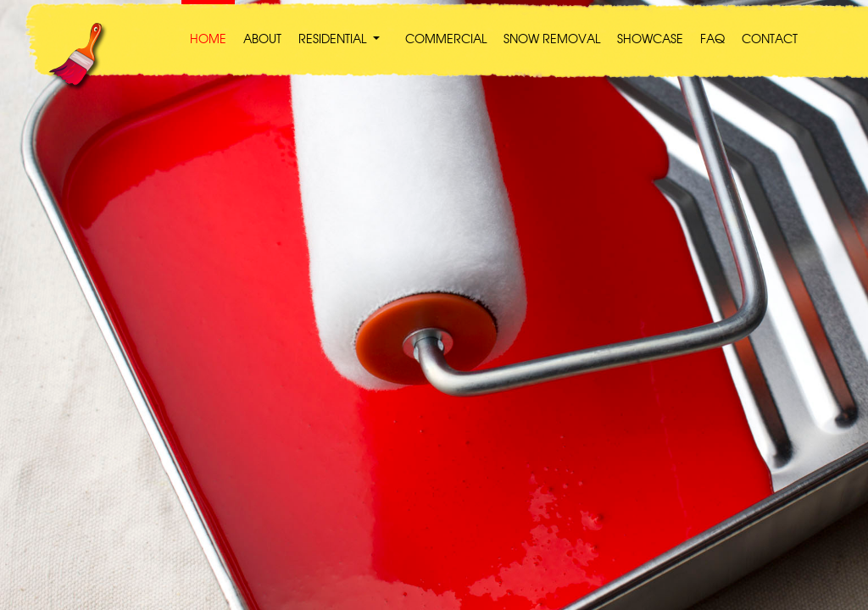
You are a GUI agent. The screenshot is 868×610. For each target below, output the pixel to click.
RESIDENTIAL (332, 40)
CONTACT (770, 40)
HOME (208, 40)
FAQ (712, 40)
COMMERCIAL (446, 40)
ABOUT (262, 40)
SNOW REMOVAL (552, 40)
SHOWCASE (650, 40)
